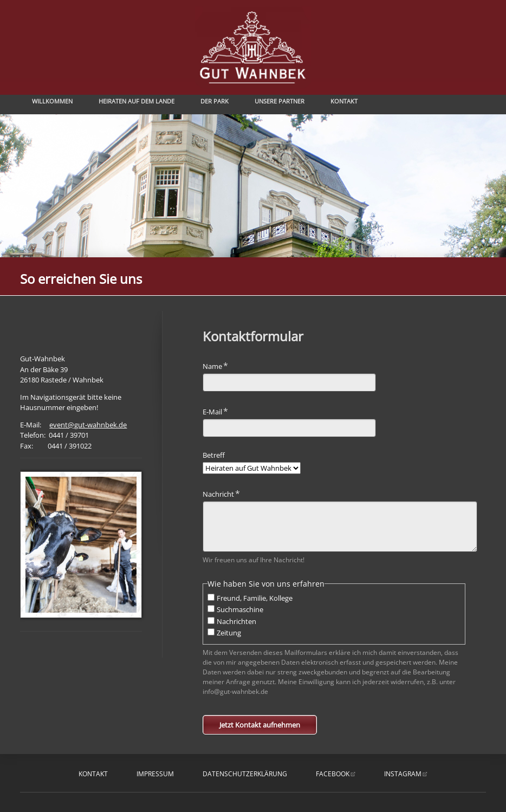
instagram (403, 774)
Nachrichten (236, 621)
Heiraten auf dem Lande (137, 101)
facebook (333, 774)
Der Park (215, 101)
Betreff (214, 455)
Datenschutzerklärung (245, 774)
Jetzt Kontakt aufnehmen (260, 725)
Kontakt (344, 101)
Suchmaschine (240, 609)
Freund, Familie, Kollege (255, 598)
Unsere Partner (280, 101)
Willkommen (52, 101)
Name (219, 365)
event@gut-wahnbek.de (88, 425)
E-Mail (219, 411)
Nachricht (221, 493)
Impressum (155, 774)
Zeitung (229, 633)
